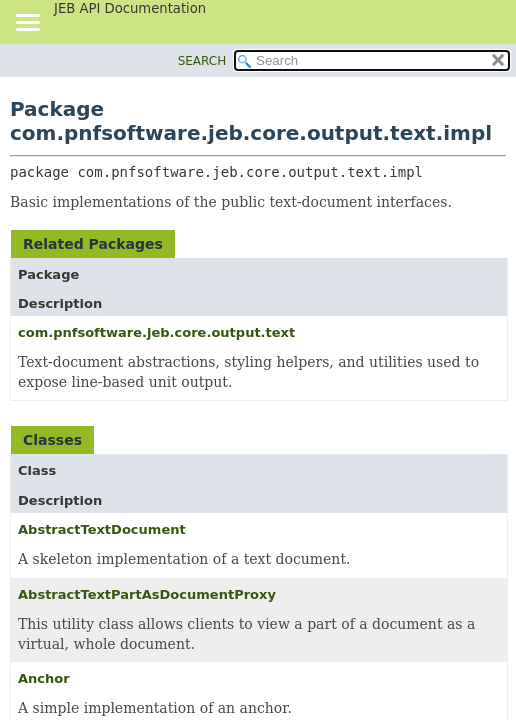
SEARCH (202, 61)
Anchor (44, 678)
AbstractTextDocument (102, 529)
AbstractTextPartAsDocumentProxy (147, 594)
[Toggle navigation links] (27, 24)
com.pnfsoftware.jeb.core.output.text (156, 332)
